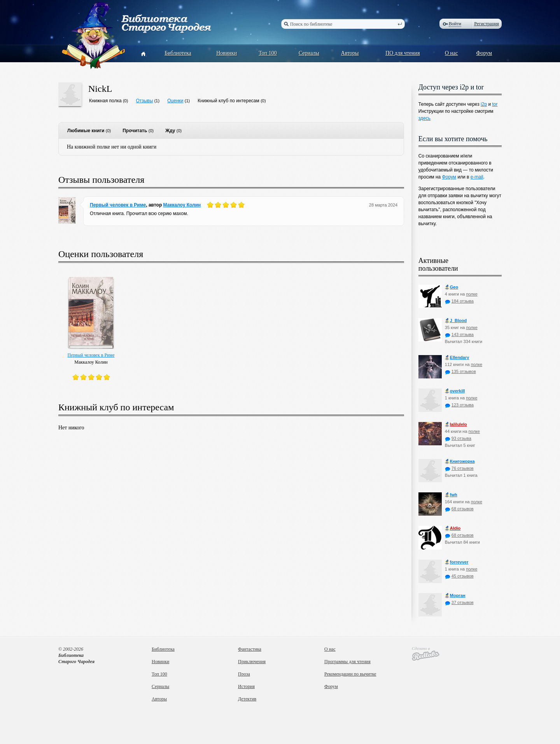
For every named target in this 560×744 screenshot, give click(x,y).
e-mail (477, 177)
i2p (484, 104)
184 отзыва (459, 301)
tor (495, 104)
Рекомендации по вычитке (350, 674)
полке (472, 294)
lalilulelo (456, 425)
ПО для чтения (403, 53)
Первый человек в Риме (118, 205)
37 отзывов (459, 602)
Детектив (247, 699)
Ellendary (457, 358)
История (246, 686)
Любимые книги (86, 131)
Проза (244, 674)
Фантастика (250, 649)
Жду (170, 131)
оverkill (455, 391)
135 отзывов (460, 371)
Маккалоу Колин (182, 205)
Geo (451, 287)
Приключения (252, 662)
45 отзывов (459, 576)
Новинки (227, 53)
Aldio (453, 528)
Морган (455, 596)
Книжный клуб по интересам (228, 101)
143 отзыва (459, 334)
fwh (451, 495)
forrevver (457, 562)
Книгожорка (460, 461)
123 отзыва (459, 405)
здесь (424, 118)
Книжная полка (105, 101)
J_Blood (456, 321)
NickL (100, 89)
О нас (451, 53)
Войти (455, 24)
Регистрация (486, 24)
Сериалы (309, 53)
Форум (484, 53)
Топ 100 (268, 53)
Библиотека (178, 53)
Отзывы (144, 101)
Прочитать (135, 131)
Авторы (350, 53)
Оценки (175, 101)
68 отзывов (459, 509)
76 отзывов (459, 468)
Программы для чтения (347, 662)
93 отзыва (458, 438)
